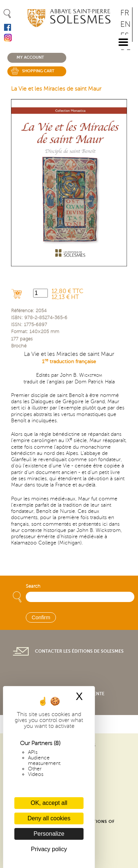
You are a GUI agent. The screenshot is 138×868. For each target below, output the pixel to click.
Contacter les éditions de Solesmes (79, 651)
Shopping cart (38, 71)
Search (33, 586)
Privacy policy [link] (49, 849)
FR (125, 13)
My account (30, 57)
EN (125, 24)
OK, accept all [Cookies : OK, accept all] (49, 803)
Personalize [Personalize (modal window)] (49, 834)
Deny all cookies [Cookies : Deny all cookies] (49, 818)
